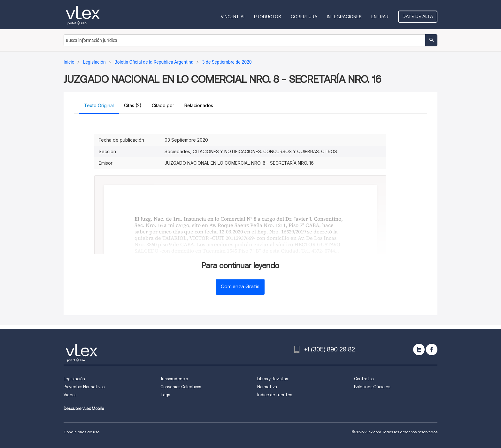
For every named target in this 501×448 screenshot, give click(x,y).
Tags (165, 395)
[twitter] (419, 350)
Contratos (364, 379)
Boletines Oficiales (372, 387)
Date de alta (418, 16)
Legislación (74, 379)
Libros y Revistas (273, 379)
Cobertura (304, 17)
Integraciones (344, 17)
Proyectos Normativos (84, 387)
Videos (70, 395)
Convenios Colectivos (181, 387)
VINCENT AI (233, 17)
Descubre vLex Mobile (84, 409)
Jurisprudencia (174, 379)
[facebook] (432, 350)
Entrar (380, 17)
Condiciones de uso (81, 432)
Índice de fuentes (275, 395)
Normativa (267, 387)
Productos (268, 17)
